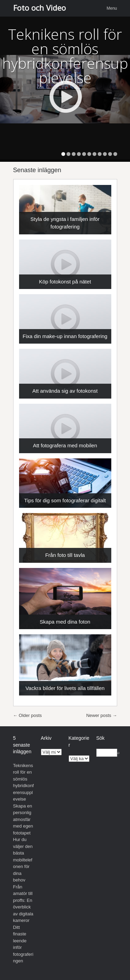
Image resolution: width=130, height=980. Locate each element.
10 (110, 154)
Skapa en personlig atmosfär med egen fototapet (23, 819)
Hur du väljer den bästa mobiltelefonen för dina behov (23, 860)
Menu (112, 8)
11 (115, 154)
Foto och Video (40, 8)
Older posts (28, 715)
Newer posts (102, 715)
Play (65, 97)
